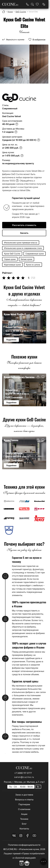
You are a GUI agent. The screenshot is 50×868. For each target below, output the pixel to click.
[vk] (14, 836)
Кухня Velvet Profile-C (15, 314)
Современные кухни (35, 254)
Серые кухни (10, 259)
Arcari (16, 390)
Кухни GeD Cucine (12, 254)
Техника (24, 819)
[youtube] (34, 836)
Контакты (24, 829)
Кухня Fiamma (11, 440)
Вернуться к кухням (15, 39)
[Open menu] (44, 4)
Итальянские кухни (29, 849)
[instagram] (21, 836)
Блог (24, 824)
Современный (17, 334)
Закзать (24, 233)
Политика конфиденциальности (24, 845)
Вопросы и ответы (24, 800)
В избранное (39, 40)
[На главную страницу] (10, 4)
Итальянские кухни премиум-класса (21, 243)
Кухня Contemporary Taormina (19, 377)
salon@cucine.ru (24, 777)
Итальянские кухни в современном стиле (23, 248)
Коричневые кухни (12, 265)
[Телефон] (27, 4)
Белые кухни (26, 259)
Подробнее (11, 340)
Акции (24, 814)
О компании (24, 809)
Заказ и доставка (24, 795)
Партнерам (24, 804)
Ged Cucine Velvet (12, 116)
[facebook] (28, 836)
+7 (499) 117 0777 (23, 773)
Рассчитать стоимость (24, 225)
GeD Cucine (18, 327)
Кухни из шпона (33, 265)
